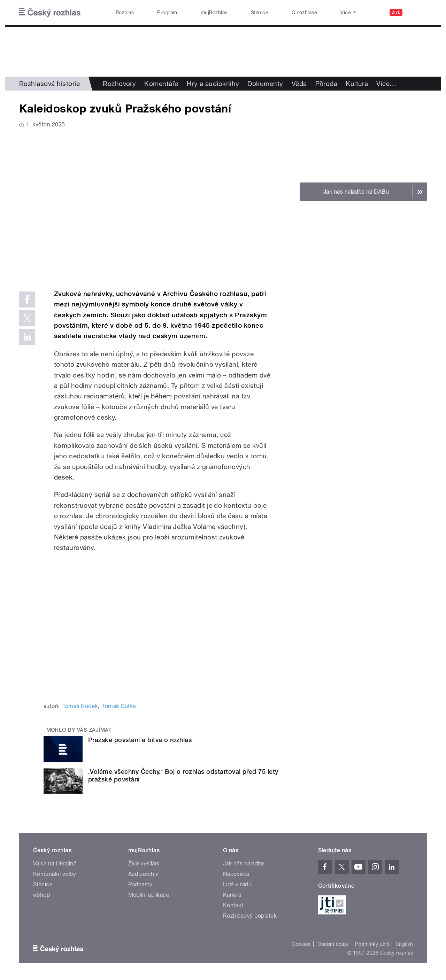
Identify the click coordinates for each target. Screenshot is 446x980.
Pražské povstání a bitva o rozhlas (140, 740)
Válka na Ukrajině (55, 864)
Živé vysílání (144, 864)
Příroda (326, 84)
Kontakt (233, 905)
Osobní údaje (333, 944)
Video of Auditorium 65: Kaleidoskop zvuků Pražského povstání (151, 208)
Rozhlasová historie (49, 84)
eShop (41, 895)
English (405, 944)
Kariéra (232, 895)
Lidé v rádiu (238, 884)
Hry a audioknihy (213, 84)
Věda (299, 84)
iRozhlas (124, 13)
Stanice (260, 13)
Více (386, 84)
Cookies (301, 944)
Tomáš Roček (80, 706)
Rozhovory (119, 84)
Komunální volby (55, 874)
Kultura (357, 84)
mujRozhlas (214, 13)
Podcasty (140, 884)
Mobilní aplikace (149, 895)
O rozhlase (304, 13)
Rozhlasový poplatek (250, 916)
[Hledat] (417, 13)
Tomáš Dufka (119, 706)
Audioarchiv (143, 874)
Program (167, 13)
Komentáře (161, 84)
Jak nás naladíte (244, 864)
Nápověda (236, 874)
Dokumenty (265, 84)
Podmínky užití (372, 944)
